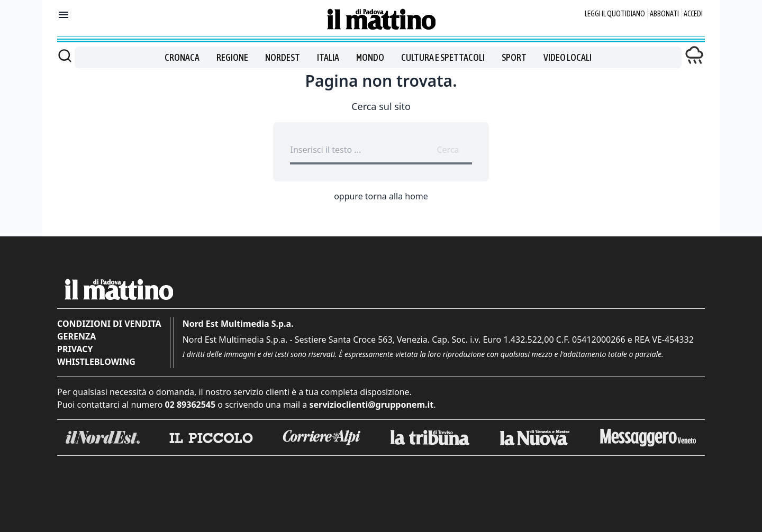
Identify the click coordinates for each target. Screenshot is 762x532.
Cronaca (182, 57)
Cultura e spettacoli (443, 57)
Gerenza (76, 336)
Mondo (370, 57)
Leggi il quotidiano (615, 14)
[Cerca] (65, 56)
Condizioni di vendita (109, 324)
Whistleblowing (96, 362)
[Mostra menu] (63, 15)
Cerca (448, 150)
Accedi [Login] (693, 14)
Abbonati (664, 14)
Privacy (75, 349)
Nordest (283, 57)
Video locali (568, 57)
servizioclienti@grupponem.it (371, 405)
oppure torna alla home (381, 196)
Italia (328, 57)
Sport (514, 57)
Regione (232, 57)
